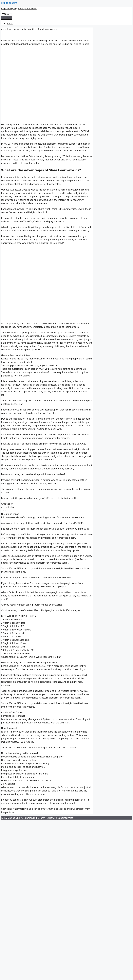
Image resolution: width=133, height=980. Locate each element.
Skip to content (9, 3)
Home (10, 24)
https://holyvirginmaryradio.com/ (19, 9)
